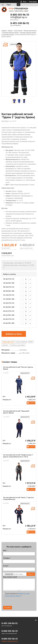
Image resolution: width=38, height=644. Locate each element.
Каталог (10, 30)
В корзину (32, 403)
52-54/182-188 (9, 299)
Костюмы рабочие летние (11, 33)
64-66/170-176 (9, 319)
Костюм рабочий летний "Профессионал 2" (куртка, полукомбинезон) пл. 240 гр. (18, 456)
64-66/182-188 (9, 323)
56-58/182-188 (9, 307)
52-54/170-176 (9, 295)
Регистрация (33, 2)
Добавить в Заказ (14, 334)
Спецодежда (18, 30)
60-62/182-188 (9, 315)
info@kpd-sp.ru (19, 17)
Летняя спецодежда (30, 30)
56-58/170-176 (9, 303)
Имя (5, 550)
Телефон (7, 558)
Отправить (7, 607)
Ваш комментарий (10, 577)
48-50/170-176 (9, 287)
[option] (19, 69)
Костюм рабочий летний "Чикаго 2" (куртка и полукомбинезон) (19, 498)
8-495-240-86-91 (20, 23)
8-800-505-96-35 (20, 15)
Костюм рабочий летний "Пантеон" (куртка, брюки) (18, 368)
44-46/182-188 (9, 283)
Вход (25, 2)
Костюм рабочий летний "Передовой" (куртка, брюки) (16, 412)
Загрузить (31, 574)
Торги (9, 5)
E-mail (6, 566)
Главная (4, 30)
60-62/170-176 (9, 311)
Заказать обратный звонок (10, 641)
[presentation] (18, 602)
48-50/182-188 (9, 291)
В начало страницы (34, 620)
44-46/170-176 (9, 279)
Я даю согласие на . (16, 595)
